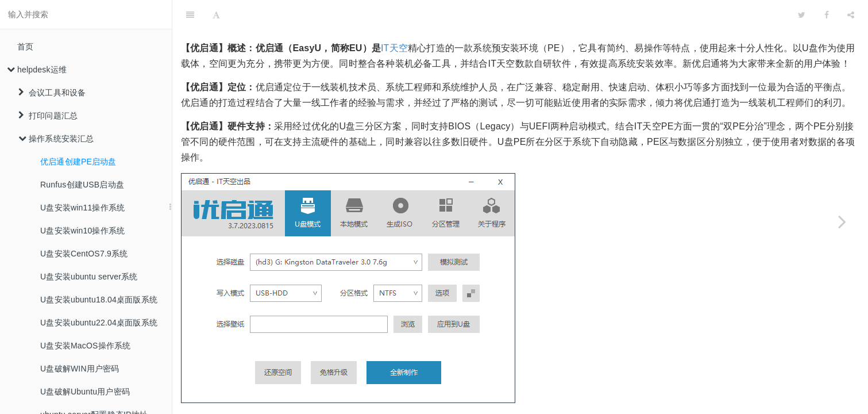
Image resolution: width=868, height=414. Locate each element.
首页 (25, 47)
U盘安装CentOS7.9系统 (84, 254)
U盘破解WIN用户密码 (80, 369)
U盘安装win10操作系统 (82, 231)
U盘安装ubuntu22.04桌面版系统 (99, 323)
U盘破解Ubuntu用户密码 (85, 392)
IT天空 (394, 19)
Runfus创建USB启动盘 (82, 185)
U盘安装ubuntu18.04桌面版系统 (99, 300)
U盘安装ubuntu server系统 (89, 277)
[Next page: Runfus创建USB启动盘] (842, 221)
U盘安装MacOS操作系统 (85, 346)
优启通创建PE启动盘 (78, 162)
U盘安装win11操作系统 (82, 208)
